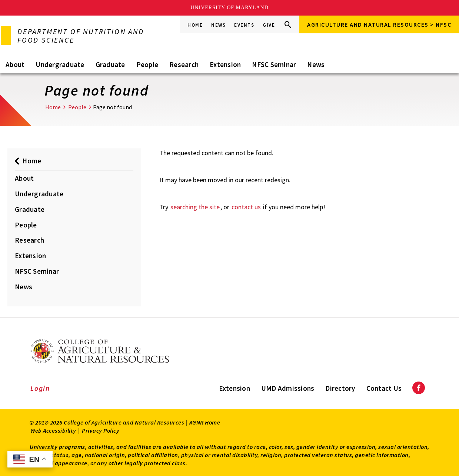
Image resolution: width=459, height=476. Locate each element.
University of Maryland (229, 8)
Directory (340, 388)
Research (184, 64)
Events (244, 25)
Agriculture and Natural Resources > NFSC (379, 24)
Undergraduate (60, 64)
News (218, 25)
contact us (246, 207)
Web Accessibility (53, 430)
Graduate (110, 64)
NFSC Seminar (274, 64)
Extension (225, 64)
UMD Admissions (288, 388)
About (15, 64)
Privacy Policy (101, 430)
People (147, 64)
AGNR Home (205, 422)
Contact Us (384, 388)
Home (195, 25)
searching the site (195, 207)
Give (269, 25)
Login (40, 388)
